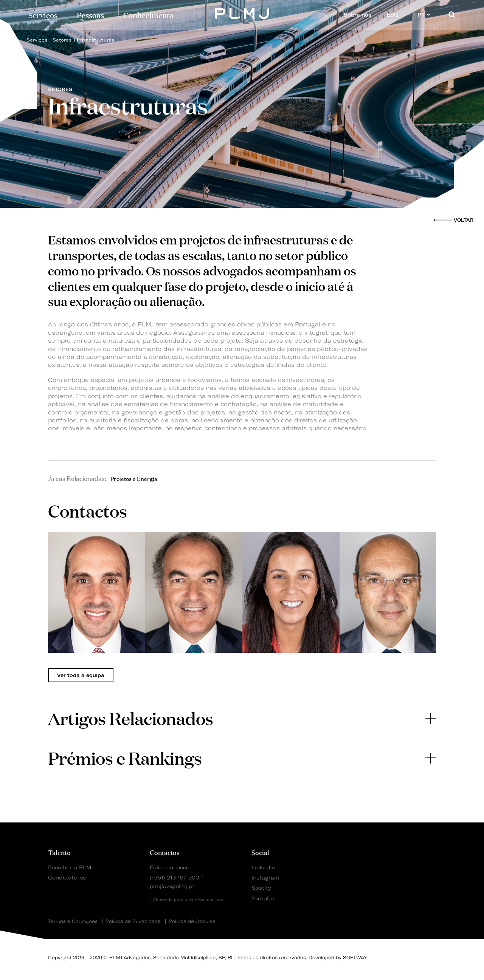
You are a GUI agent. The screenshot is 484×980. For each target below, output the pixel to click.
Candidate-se (67, 877)
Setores (62, 40)
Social (260, 852)
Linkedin (263, 867)
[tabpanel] (97, 593)
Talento (59, 852)
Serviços (43, 15)
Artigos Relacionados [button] (242, 718)
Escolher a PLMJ (71, 867)
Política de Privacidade (133, 921)
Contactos (165, 852)
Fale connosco (170, 867)
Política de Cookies (192, 921)
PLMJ (242, 13)
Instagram (265, 877)
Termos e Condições (73, 921)
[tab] (242, 718)
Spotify (261, 888)
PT (424, 15)
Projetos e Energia (134, 478)
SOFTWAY (355, 958)
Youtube (263, 898)
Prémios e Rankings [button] (242, 758)
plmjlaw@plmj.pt (172, 886)
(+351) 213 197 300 (175, 877)
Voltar (464, 220)
